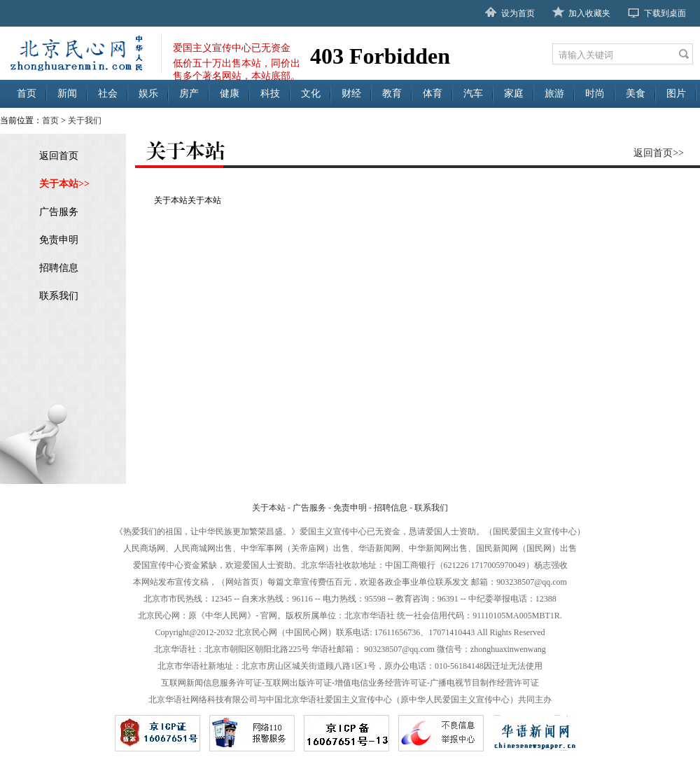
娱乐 (148, 93)
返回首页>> (659, 153)
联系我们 (59, 296)
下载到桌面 (665, 13)
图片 (676, 93)
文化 (311, 93)
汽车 (473, 93)
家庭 (514, 93)
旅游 (554, 93)
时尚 (595, 93)
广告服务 (59, 212)
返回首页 (59, 156)
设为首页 (518, 13)
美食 (636, 93)
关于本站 (269, 508)
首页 (27, 93)
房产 (189, 93)
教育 (392, 93)
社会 (108, 93)
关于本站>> (64, 184)
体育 (433, 93)
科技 (270, 93)
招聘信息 (59, 268)
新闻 (67, 93)
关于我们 (85, 120)
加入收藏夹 (589, 13)
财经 (351, 93)
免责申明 (59, 240)
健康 (230, 93)
